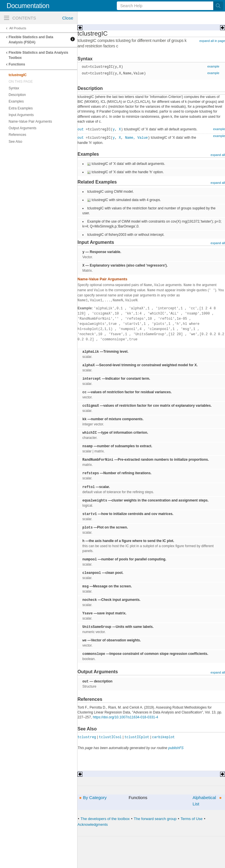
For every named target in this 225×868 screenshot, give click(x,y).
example (213, 66)
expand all (218, 155)
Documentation (28, 6)
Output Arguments (23, 128)
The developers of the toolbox (105, 819)
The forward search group (155, 819)
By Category (95, 797)
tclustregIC (18, 75)
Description (17, 95)
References (17, 135)
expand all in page (212, 41)
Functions (17, 64)
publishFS (176, 748)
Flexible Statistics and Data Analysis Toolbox (38, 55)
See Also (15, 142)
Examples (16, 101)
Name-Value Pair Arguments (30, 121)
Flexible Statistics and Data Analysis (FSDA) (31, 40)
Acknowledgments (93, 824)
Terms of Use (192, 819)
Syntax (14, 88)
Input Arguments (21, 115)
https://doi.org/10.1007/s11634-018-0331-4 (125, 717)
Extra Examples (21, 108)
